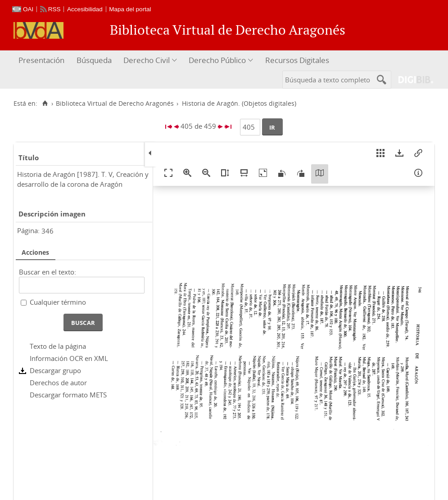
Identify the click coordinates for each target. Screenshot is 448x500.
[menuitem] (43, 61)
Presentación (41, 60)
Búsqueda (94, 60)
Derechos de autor (58, 383)
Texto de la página (58, 346)
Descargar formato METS (68, 395)
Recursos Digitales (297, 60)
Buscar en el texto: (48, 272)
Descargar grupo (55, 370)
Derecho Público (217, 60)
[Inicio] (45, 104)
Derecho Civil (147, 60)
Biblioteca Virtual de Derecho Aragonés (115, 104)
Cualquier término (58, 302)
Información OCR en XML (69, 358)
